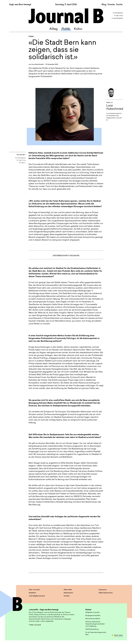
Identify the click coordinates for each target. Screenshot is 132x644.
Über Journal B (34, 590)
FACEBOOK (20, 158)
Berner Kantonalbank (93, 619)
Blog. (104, 5)
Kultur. (78, 29)
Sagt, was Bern (20, 5)
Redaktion (32, 593)
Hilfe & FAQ (68, 590)
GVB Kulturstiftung (92, 629)
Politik (31, 37)
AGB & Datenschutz (106, 593)
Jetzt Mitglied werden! (37, 596)
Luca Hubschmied (37, 64)
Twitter (118, 16)
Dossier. (111, 5)
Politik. (66, 29)
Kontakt (67, 596)
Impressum (103, 590)
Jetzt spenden (74, 255)
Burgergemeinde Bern (93, 616)
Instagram (117, 18)
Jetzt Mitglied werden (60, 255)
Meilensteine (68, 593)
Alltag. (54, 29)
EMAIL (22, 163)
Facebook (118, 13)
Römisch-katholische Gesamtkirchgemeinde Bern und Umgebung (95, 624)
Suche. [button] (120, 5)
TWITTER (21, 160)
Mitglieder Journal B (92, 612)
